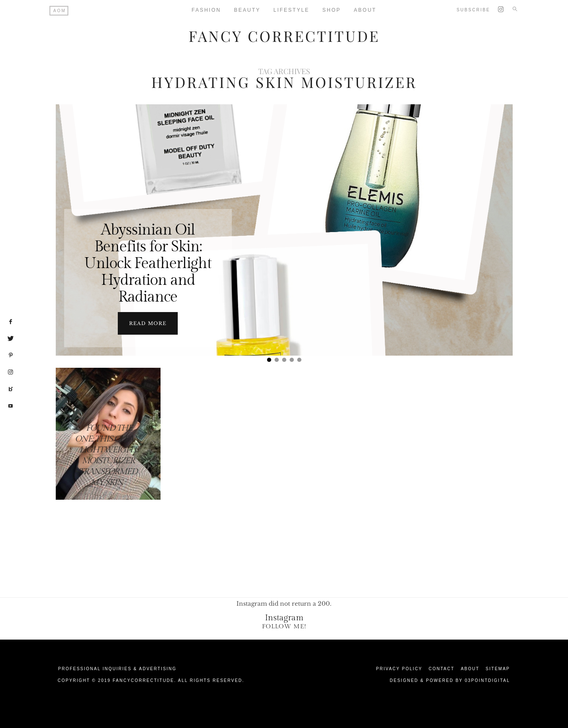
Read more (148, 323)
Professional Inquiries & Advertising (118, 669)
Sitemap (498, 669)
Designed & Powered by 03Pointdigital (450, 680)
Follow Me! (284, 626)
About (365, 10)
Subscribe (473, 10)
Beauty (247, 10)
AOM (60, 11)
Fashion (206, 10)
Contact (442, 669)
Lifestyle (291, 10)
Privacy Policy (399, 669)
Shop (332, 10)
